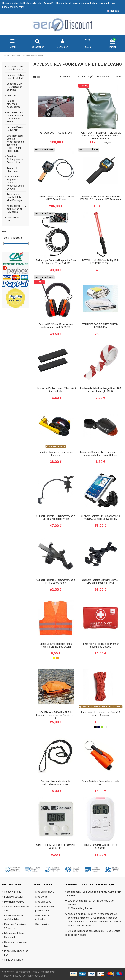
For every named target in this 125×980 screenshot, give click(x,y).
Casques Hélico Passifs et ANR (15, 77)
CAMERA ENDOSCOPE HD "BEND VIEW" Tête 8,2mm (56, 198)
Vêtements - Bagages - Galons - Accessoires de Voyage (15, 183)
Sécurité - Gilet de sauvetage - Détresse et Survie (15, 117)
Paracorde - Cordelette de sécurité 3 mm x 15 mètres (101, 714)
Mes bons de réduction (42, 918)
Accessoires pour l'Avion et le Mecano (14, 209)
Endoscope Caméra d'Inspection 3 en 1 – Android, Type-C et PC (56, 262)
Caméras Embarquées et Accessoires (15, 159)
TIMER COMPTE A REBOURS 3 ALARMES (101, 847)
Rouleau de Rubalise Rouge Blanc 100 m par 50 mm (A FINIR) (100, 390)
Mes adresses (43, 902)
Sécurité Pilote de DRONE (15, 129)
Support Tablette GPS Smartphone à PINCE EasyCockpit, (56, 581)
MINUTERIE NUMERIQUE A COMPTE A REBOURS (56, 847)
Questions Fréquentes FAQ (16, 944)
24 (118, 77)
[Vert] (102, 727)
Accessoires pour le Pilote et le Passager (15, 197)
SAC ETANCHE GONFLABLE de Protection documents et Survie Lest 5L (56, 715)
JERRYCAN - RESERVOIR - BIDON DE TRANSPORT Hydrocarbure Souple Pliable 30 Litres (100, 136)
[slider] (3, 244)
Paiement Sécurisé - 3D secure (15, 926)
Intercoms (12, 95)
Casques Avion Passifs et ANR (15, 68)
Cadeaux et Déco (13, 219)
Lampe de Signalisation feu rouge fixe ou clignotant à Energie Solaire (101, 454)
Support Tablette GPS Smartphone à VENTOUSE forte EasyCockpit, (100, 517)
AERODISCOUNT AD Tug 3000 (56, 133)
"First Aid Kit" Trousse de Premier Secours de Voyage (100, 645)
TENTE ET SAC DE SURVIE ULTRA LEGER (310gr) (100, 326)
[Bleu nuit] (99, 727)
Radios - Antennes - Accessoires (14, 104)
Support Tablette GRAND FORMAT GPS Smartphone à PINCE (100, 581)
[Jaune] (54, 658)
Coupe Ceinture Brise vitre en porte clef (100, 783)
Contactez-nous (13, 892)
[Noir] (95, 727)
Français (115, 11)
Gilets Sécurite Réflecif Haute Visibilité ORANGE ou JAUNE (56, 645)
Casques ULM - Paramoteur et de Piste (15, 87)
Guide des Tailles (13, 960)
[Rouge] (105, 727)
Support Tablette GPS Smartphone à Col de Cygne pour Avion (56, 517)
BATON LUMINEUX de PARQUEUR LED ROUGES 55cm (100, 262)
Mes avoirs (41, 897)
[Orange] (57, 658)
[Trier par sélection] (104, 77)
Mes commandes (45, 892)
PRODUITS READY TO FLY (16, 953)
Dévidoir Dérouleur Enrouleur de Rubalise (56, 454)
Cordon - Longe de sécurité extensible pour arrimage (56, 783)
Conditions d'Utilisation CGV (17, 909)
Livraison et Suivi (13, 897)
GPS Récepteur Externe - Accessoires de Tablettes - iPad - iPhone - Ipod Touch (15, 143)
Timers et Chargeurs (12, 170)
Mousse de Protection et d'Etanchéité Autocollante (56, 390)
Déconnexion (42, 924)
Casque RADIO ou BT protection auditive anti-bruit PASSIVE (56, 326)
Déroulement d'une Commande (14, 935)
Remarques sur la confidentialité (13, 918)
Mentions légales (14, 902)
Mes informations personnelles (45, 909)
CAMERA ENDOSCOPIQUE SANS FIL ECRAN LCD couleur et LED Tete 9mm (100, 198)
